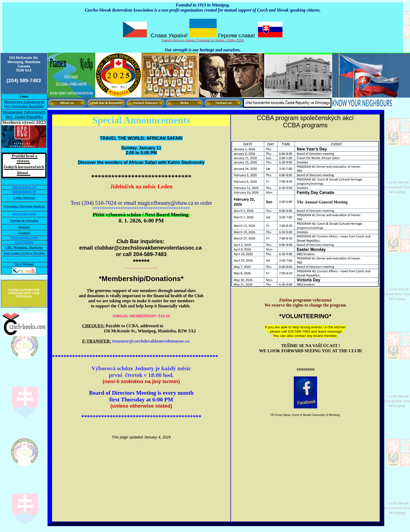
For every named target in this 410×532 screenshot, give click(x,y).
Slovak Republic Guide (24, 238)
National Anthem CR (24, 187)
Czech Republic (24, 242)
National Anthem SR (24, 192)
